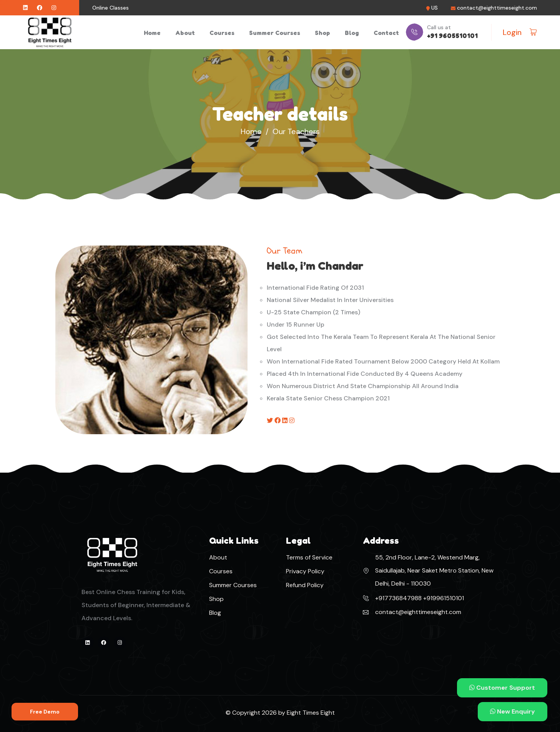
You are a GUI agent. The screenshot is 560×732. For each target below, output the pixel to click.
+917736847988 (398, 598)
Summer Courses (275, 33)
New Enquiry (513, 711)
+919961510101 (443, 598)
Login (512, 32)
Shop (322, 33)
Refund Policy (305, 585)
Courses (222, 33)
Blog (352, 33)
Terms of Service (309, 557)
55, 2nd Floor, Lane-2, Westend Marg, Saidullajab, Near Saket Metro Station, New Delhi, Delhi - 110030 (434, 570)
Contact (386, 33)
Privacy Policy (305, 571)
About (185, 33)
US (435, 8)
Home (152, 33)
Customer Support (502, 688)
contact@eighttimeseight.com (497, 8)
